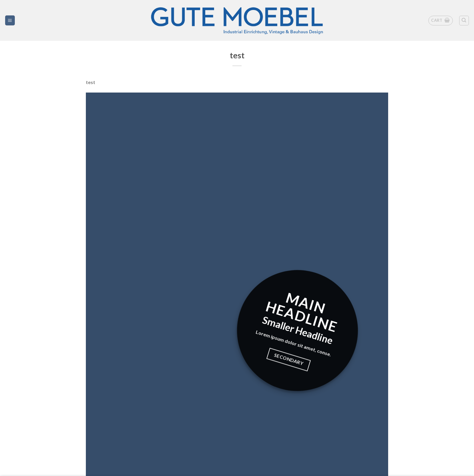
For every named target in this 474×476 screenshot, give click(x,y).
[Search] (464, 21)
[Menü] (10, 20)
